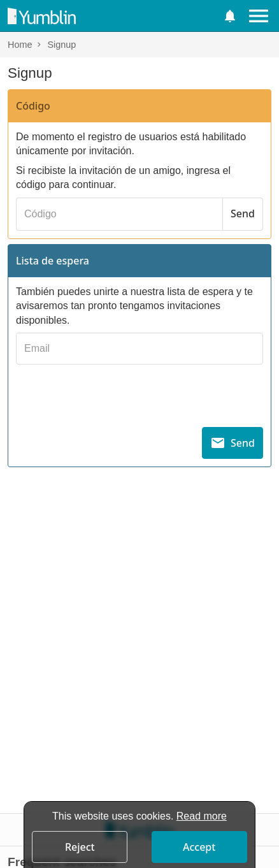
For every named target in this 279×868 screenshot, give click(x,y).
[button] (230, 16)
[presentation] (139, 394)
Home (20, 45)
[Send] (243, 214)
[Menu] (259, 16)
